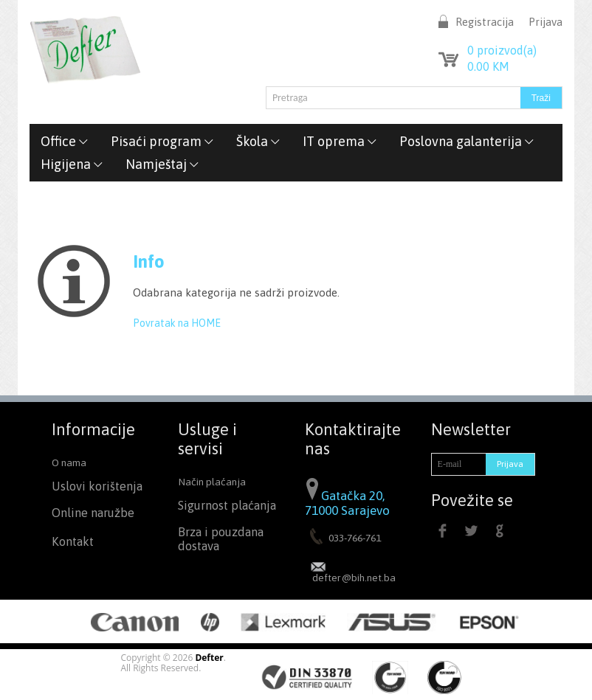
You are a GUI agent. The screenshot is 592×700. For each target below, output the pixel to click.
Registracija (485, 22)
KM (488, 66)
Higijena (72, 164)
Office (65, 141)
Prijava (545, 22)
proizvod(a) (502, 50)
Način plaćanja (212, 482)
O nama (69, 462)
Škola (258, 141)
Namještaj (162, 164)
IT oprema (340, 141)
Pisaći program (162, 141)
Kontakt (73, 542)
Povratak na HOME (177, 323)
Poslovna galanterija (467, 141)
